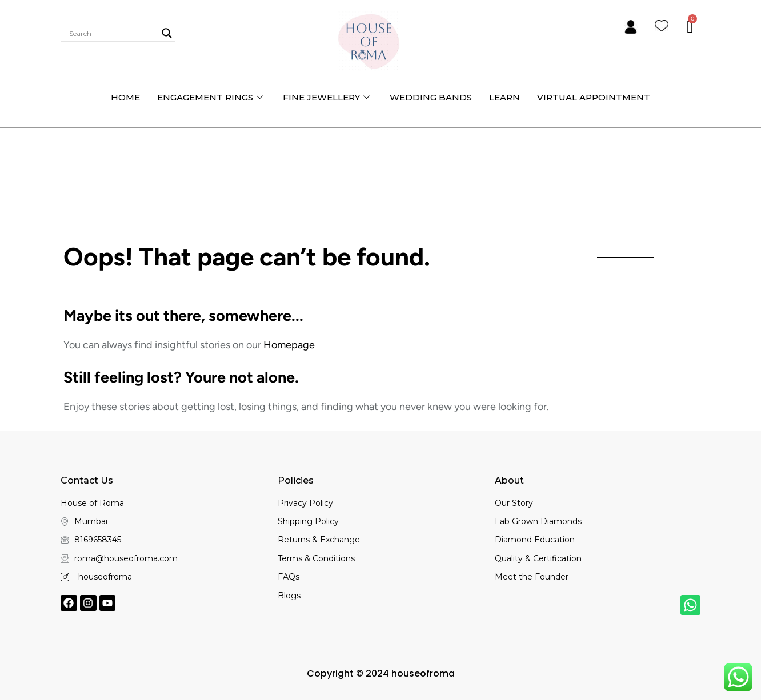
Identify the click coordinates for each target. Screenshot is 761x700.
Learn (504, 97)
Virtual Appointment (594, 97)
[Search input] (113, 33)
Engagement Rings (211, 97)
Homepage (289, 345)
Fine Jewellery (328, 97)
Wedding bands (431, 97)
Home (125, 97)
